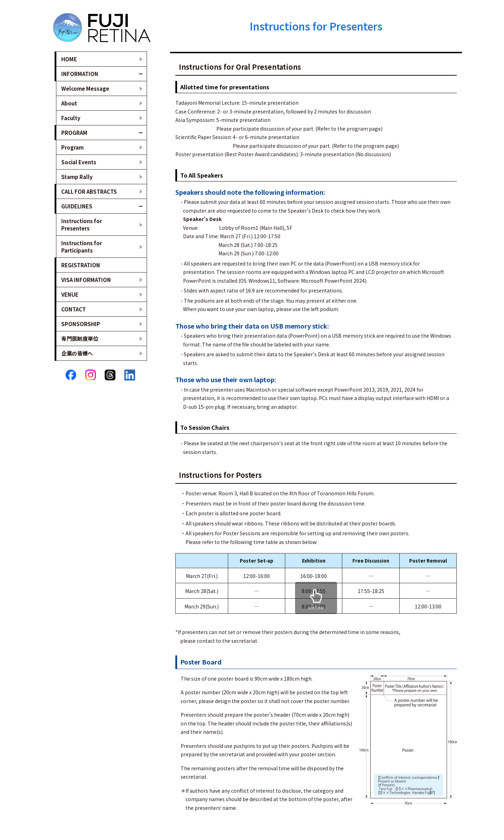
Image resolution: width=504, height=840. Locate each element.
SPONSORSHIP (81, 324)
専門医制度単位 (80, 339)
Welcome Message (85, 88)
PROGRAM (74, 133)
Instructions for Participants (82, 247)
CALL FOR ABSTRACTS (89, 191)
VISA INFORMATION (86, 280)
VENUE (70, 294)
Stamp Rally (77, 177)
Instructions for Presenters (82, 225)
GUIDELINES (77, 206)
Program (72, 147)
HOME (69, 59)
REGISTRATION (81, 265)
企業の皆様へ (77, 353)
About (69, 103)
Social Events (79, 162)
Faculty (71, 118)
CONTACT (73, 309)
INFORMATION (80, 74)
